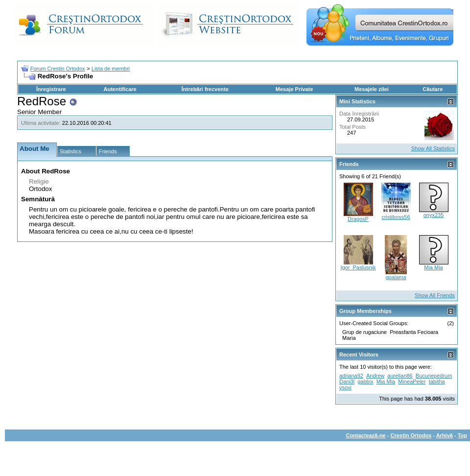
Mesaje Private (294, 89)
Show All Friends (435, 295)
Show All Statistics (433, 148)
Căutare (433, 89)
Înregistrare (51, 89)
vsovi (345, 387)
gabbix (365, 381)
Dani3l (347, 381)
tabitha (437, 381)
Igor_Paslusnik (358, 267)
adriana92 (351, 376)
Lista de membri (111, 69)
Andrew (375, 376)
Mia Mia (434, 267)
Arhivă (445, 435)
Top (462, 435)
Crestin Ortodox (411, 435)
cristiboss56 (396, 217)
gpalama (396, 277)
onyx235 (434, 215)
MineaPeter (412, 381)
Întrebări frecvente (205, 89)
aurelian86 (400, 376)
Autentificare (120, 89)
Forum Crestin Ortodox (58, 69)
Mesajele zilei (372, 89)
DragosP (358, 219)
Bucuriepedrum (434, 376)
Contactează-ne (365, 435)
